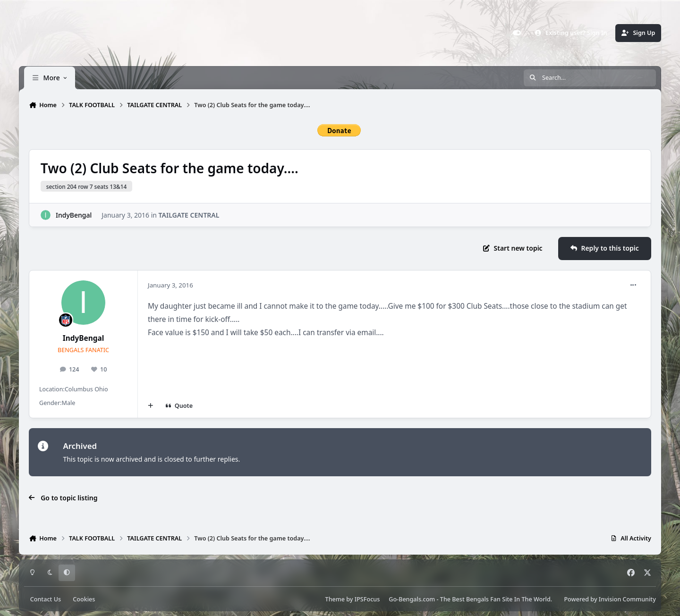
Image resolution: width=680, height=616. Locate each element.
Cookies (84, 599)
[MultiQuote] (151, 406)
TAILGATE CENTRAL (189, 215)
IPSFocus (367, 599)
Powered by (610, 599)
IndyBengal (74, 215)
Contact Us (46, 599)
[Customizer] (517, 33)
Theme (335, 599)
